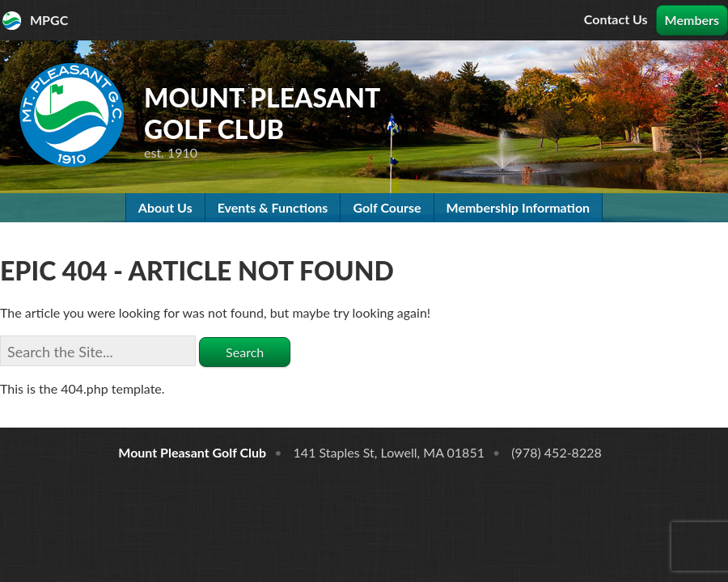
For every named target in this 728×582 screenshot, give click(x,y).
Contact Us (616, 19)
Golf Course (387, 207)
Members (692, 20)
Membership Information (518, 207)
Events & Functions (273, 207)
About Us (165, 207)
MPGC (49, 20)
